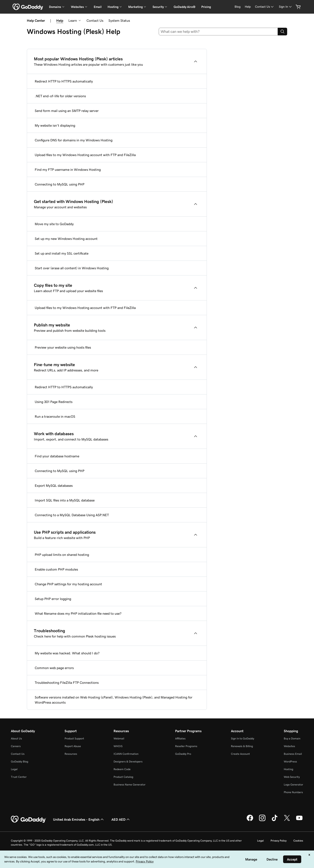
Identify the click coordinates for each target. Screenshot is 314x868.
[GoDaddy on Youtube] (299, 820)
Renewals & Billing (242, 746)
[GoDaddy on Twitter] (287, 820)
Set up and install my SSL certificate (62, 253)
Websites (289, 746)
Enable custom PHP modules (56, 569)
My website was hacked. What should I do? (67, 653)
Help (60, 20)
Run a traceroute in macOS (55, 416)
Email (98, 7)
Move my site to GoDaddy (54, 224)
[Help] (248, 7)
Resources (71, 754)
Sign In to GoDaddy (243, 738)
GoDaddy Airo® (184, 7)
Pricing (206, 7)
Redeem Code (122, 769)
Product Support (74, 738)
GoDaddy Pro (183, 754)
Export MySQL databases (54, 485)
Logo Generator (293, 785)
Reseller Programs (186, 746)
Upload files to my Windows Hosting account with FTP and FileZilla (85, 155)
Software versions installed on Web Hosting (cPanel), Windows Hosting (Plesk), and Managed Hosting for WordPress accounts (114, 700)
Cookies (298, 841)
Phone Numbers (293, 792)
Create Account (240, 754)
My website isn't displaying (55, 125)
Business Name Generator (130, 785)
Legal (14, 769)
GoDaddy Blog (19, 761)
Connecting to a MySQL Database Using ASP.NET (72, 515)
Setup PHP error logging (53, 599)
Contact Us (95, 20)
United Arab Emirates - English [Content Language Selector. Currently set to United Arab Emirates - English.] (79, 819)
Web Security (292, 777)
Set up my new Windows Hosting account (66, 239)
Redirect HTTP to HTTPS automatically (64, 81)
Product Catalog (123, 777)
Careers (16, 746)
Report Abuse (73, 746)
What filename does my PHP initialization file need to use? (78, 613)
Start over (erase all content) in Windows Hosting (72, 268)
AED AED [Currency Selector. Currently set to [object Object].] (121, 819)
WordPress (290, 761)
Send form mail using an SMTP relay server (67, 111)
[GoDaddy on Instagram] (262, 820)
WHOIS (118, 746)
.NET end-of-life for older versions (60, 96)
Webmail (119, 738)
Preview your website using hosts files (63, 347)
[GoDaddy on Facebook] (250, 820)
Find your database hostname (57, 456)
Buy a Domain (292, 738)
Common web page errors (54, 668)
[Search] (282, 32)
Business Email (293, 754)
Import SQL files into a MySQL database (65, 500)
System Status (119, 20)
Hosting (288, 769)
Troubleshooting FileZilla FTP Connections (67, 683)
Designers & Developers (128, 761)
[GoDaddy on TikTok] (275, 820)
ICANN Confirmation (126, 754)
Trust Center (19, 777)
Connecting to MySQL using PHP (60, 184)
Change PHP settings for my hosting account (68, 584)
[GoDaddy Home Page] (29, 819)
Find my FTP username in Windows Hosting (68, 170)
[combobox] (218, 32)
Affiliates (180, 738)
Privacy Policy (279, 841)
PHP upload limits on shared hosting (62, 555)
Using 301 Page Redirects (54, 402)
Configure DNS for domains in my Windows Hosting (74, 140)
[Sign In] (286, 7)
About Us (16, 738)
